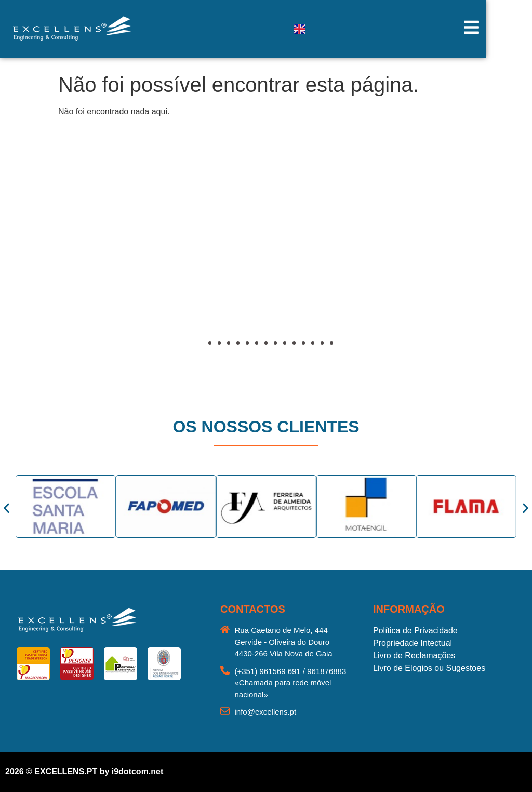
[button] (39, 261)
